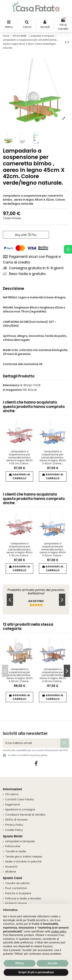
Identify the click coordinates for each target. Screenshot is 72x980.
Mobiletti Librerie (16, 903)
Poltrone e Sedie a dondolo (23, 898)
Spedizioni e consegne (20, 809)
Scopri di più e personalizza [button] (36, 972)
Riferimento (11, 385)
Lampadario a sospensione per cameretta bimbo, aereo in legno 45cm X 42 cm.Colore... (19, 457)
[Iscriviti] (65, 743)
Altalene (11, 872)
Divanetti (11, 867)
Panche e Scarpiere (18, 893)
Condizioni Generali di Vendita (25, 815)
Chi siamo (12, 794)
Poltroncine (13, 846)
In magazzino (12, 390)
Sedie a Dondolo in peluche (23, 862)
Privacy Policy (14, 825)
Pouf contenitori (16, 888)
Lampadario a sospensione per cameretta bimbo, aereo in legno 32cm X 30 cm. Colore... (20, 675)
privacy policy (40, 755)
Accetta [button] (53, 963)
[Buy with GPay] (26, 235)
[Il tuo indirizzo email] (32, 743)
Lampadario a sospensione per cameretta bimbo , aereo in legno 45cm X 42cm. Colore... (53, 457)
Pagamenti (13, 805)
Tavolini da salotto (17, 883)
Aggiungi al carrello (19, 476)
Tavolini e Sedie (16, 851)
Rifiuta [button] (20, 963)
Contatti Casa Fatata (19, 799)
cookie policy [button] (59, 931)
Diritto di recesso (16, 820)
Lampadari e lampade (20, 841)
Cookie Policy (14, 830)
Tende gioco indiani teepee (24, 857)
